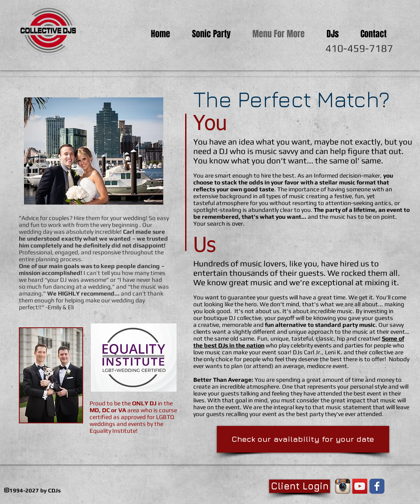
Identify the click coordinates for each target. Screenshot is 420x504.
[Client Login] (300, 486)
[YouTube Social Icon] (360, 486)
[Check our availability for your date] (303, 439)
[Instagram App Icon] (343, 486)
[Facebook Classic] (377, 486)
